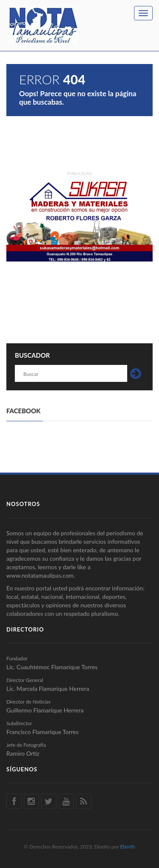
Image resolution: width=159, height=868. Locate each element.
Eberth (127, 847)
